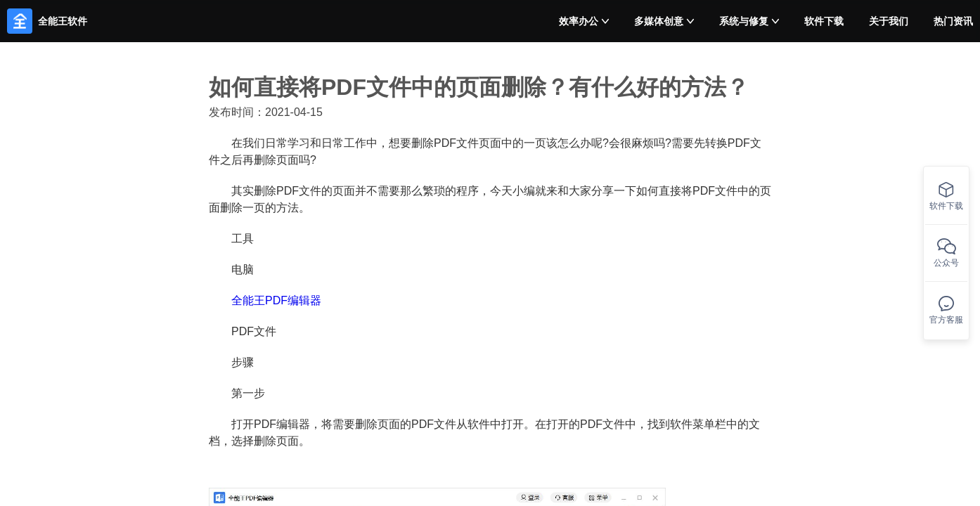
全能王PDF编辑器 (276, 300)
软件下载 (824, 21)
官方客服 (946, 310)
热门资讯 (953, 21)
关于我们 (889, 21)
